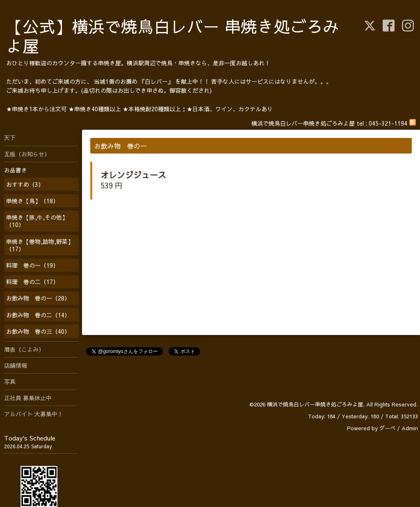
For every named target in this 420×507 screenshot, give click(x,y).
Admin (410, 428)
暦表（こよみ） (24, 349)
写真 (10, 381)
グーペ (387, 428)
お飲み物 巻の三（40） (38, 331)
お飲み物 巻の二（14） (38, 315)
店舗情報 (16, 365)
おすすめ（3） (25, 184)
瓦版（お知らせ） (27, 154)
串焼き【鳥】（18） (32, 201)
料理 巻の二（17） (32, 282)
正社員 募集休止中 (28, 398)
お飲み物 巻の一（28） (38, 298)
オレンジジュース (133, 175)
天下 (10, 138)
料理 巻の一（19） (32, 265)
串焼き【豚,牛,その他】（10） (37, 221)
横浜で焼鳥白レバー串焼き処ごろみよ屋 (315, 404)
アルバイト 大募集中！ (34, 414)
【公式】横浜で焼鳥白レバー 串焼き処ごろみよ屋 (173, 36)
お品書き (16, 170)
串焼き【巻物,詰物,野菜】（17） (40, 245)
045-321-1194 (388, 123)
